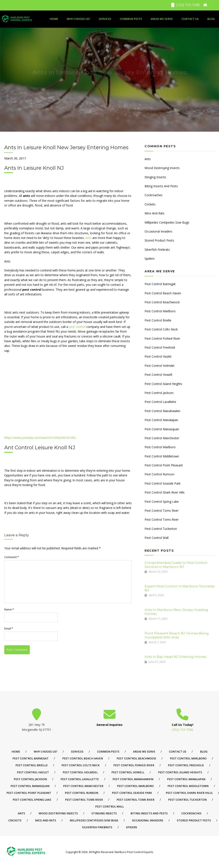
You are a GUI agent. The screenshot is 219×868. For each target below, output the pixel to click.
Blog (211, 19)
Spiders (150, 259)
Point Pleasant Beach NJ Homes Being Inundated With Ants (177, 635)
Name (9, 609)
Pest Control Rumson (159, 474)
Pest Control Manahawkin (162, 411)
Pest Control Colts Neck (161, 329)
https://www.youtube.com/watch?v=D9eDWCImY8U (40, 438)
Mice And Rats (155, 213)
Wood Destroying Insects (162, 168)
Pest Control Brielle (158, 320)
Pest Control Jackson (159, 393)
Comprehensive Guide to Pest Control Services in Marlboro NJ (176, 565)
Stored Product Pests (159, 240)
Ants (88, 238)
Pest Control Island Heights (163, 384)
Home (54, 19)
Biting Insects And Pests (161, 186)
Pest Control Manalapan (161, 420)
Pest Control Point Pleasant (164, 465)
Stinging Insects (155, 177)
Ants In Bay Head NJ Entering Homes (175, 657)
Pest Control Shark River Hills (165, 492)
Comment (12, 557)
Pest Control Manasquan (162, 429)
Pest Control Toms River (162, 511)
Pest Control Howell (158, 375)
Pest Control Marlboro (160, 311)
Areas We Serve (162, 19)
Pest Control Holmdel (159, 366)
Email (9, 629)
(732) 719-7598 (185, 5)
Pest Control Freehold (160, 347)
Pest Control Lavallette (160, 402)
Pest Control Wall (157, 538)
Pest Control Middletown (162, 456)
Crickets (150, 204)
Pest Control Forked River (162, 338)
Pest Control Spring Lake (162, 502)
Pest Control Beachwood (162, 302)
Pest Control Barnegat (160, 284)
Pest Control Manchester (162, 438)
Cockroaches (154, 195)
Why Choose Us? (78, 19)
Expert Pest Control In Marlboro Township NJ (180, 588)
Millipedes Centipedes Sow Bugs (167, 222)
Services (105, 19)
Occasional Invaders (158, 231)
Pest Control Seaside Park (163, 483)
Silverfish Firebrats (157, 250)
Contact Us (190, 19)
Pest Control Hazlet (158, 356)
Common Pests (131, 19)
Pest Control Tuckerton (161, 529)
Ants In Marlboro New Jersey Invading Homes (176, 612)
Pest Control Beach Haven (163, 293)
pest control (77, 327)
